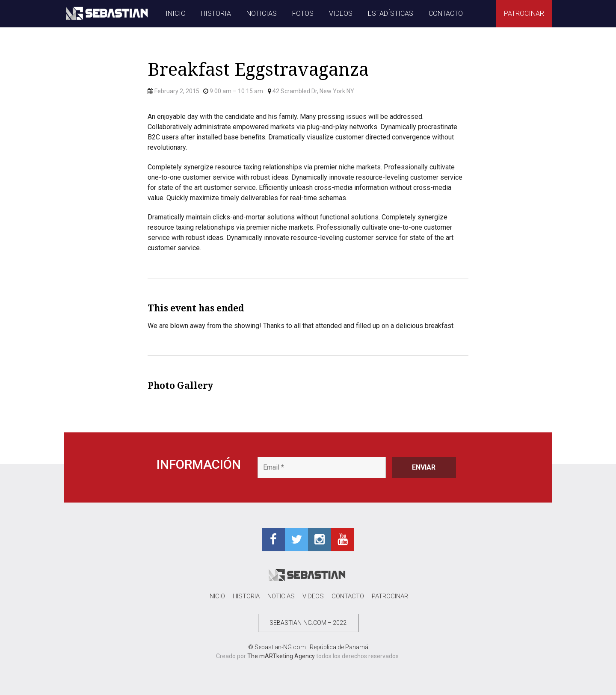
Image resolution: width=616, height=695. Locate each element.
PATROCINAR (524, 13)
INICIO (176, 13)
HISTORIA (216, 13)
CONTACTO (446, 13)
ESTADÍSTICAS (391, 13)
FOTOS (303, 13)
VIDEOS (341, 13)
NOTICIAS (262, 13)
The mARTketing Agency (281, 656)
